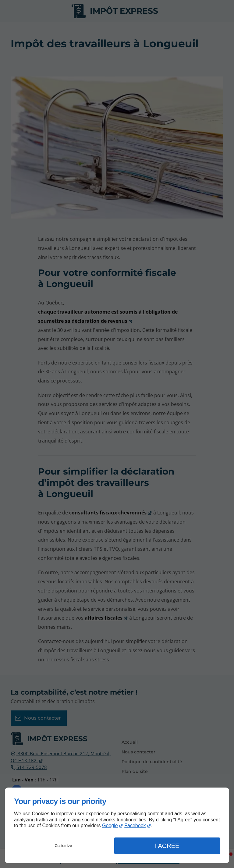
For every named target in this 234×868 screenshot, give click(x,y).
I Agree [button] (167, 846)
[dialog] (117, 825)
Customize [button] (64, 846)
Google (110, 825)
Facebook (135, 825)
